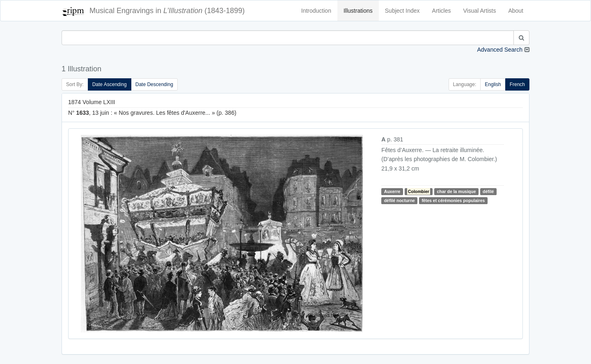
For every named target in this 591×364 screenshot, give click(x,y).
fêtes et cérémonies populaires (453, 200)
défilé (488, 191)
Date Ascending (110, 84)
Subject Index (402, 11)
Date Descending (154, 84)
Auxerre (392, 191)
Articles (442, 11)
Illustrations (358, 11)
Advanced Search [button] (500, 50)
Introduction (316, 11)
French (517, 84)
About (516, 11)
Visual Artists (480, 11)
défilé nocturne (400, 200)
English (493, 84)
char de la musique (456, 191)
